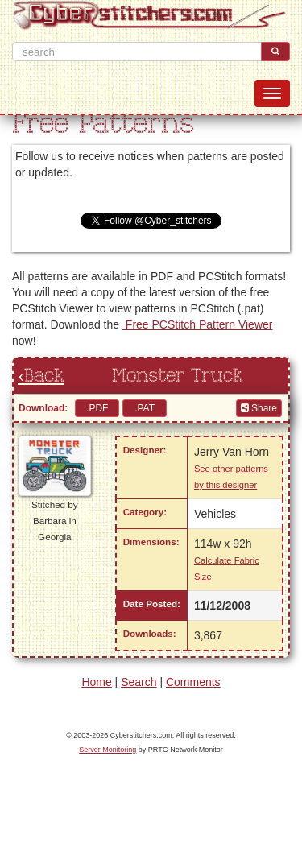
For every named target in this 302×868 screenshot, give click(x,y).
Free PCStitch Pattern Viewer (197, 324)
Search (139, 682)
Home (96, 682)
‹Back (41, 376)
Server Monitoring (108, 750)
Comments (193, 682)
